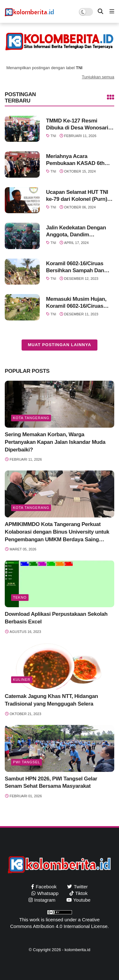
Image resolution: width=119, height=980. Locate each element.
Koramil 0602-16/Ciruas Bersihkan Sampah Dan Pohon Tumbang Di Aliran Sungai (78, 267)
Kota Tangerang (31, 418)
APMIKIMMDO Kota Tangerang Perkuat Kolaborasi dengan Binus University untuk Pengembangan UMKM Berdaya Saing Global (57, 532)
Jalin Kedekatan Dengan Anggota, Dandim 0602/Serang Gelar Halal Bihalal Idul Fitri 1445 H (76, 231)
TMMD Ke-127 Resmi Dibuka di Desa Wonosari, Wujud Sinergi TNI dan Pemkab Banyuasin (78, 125)
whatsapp (48, 893)
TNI (53, 136)
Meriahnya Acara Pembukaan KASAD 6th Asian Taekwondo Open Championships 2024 (75, 160)
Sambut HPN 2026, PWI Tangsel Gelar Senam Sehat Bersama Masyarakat (51, 783)
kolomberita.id (78, 950)
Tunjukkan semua (98, 77)
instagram (45, 900)
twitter (81, 887)
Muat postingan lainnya (60, 345)
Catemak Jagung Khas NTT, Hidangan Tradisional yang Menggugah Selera (51, 700)
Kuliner (22, 680)
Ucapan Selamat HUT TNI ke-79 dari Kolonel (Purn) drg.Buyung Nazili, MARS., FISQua (79, 196)
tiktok (81, 893)
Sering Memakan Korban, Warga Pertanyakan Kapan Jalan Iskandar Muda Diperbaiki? (55, 442)
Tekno (20, 597)
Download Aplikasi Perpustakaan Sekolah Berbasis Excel (56, 618)
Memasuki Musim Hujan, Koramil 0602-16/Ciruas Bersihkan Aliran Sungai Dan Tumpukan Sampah (76, 303)
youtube (82, 900)
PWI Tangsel (26, 762)
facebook (46, 887)
